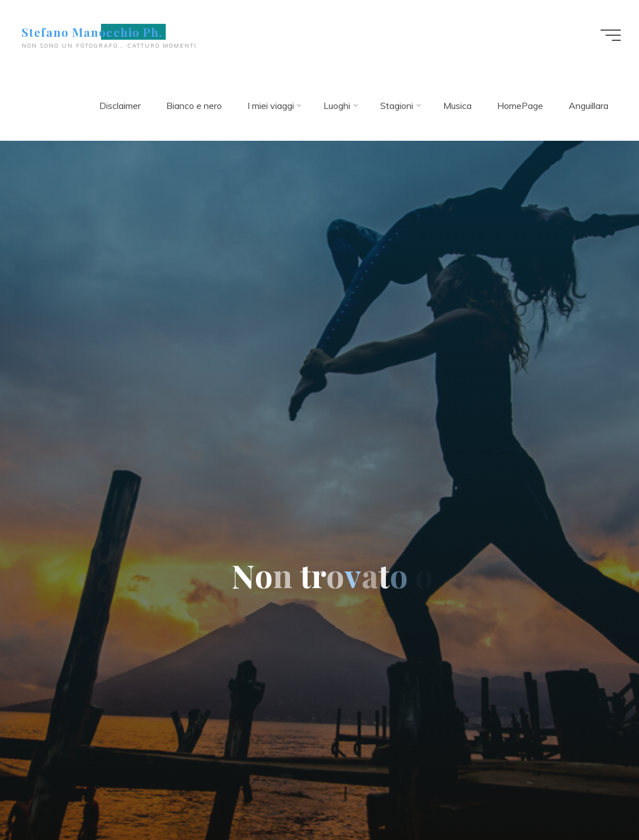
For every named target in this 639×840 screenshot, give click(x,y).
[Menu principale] (611, 35)
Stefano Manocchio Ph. (92, 32)
